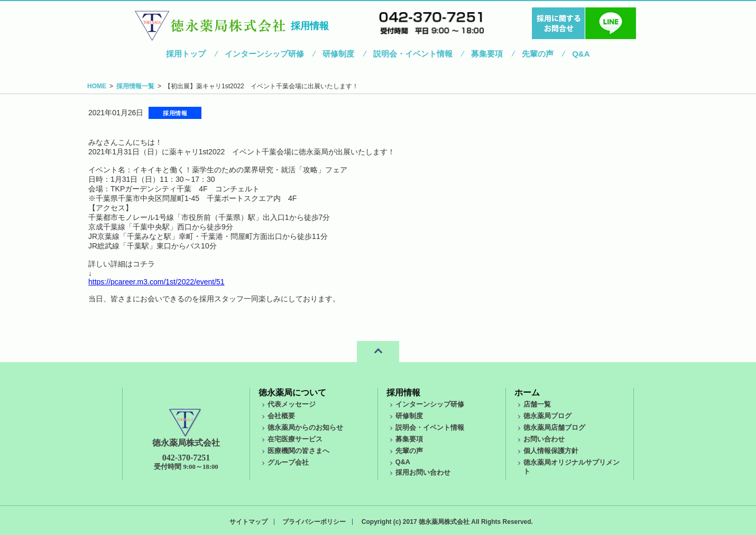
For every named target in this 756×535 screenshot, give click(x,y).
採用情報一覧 (135, 86)
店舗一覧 (537, 404)
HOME (97, 86)
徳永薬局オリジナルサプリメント (571, 467)
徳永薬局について (292, 393)
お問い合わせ (544, 439)
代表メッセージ (292, 404)
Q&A (581, 54)
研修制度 (338, 54)
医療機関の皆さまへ (298, 451)
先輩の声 (538, 54)
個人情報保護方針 (551, 451)
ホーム (527, 393)
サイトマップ (248, 522)
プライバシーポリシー (314, 522)
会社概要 (281, 416)
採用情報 (403, 393)
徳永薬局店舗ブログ (554, 428)
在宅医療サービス (295, 439)
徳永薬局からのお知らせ (305, 428)
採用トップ (186, 54)
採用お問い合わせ (423, 473)
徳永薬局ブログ (547, 416)
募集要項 (487, 54)
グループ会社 (288, 463)
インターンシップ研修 (264, 54)
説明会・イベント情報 (413, 54)
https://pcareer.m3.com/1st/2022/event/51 (156, 282)
